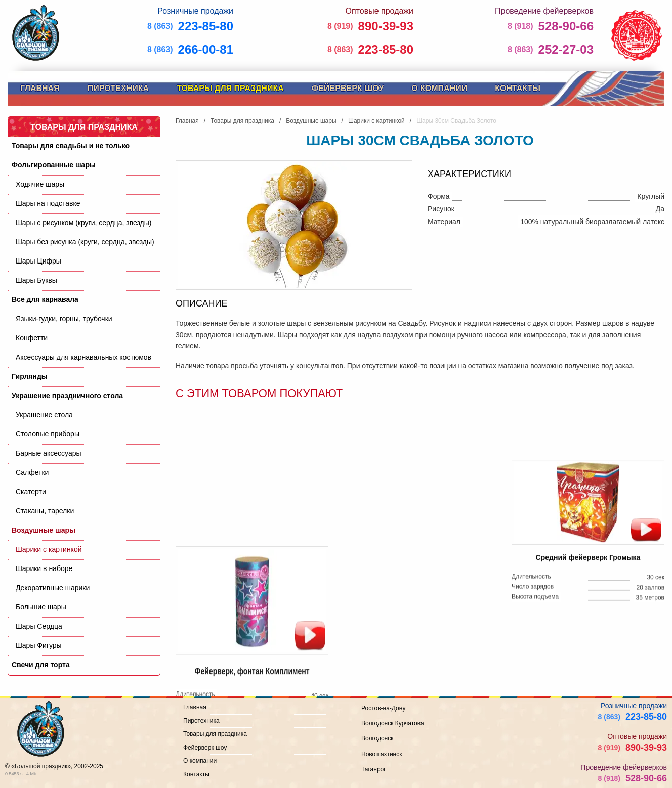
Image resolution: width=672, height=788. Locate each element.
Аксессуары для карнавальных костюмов (83, 357)
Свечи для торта (41, 665)
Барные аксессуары (49, 453)
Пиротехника (118, 88)
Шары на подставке (48, 203)
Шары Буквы (36, 280)
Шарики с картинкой (49, 549)
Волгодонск (377, 738)
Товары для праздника (230, 88)
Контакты (518, 88)
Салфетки (32, 472)
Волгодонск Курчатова (393, 723)
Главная (40, 88)
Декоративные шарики (53, 588)
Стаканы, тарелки (45, 511)
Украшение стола (44, 415)
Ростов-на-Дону (383, 708)
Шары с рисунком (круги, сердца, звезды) (83, 223)
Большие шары (41, 607)
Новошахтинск (382, 754)
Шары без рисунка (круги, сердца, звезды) (85, 242)
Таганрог (374, 769)
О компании (439, 88)
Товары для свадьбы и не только (71, 146)
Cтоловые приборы (48, 434)
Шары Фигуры (39, 645)
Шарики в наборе (44, 568)
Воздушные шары (44, 530)
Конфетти (32, 338)
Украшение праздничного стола (67, 396)
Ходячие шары (40, 184)
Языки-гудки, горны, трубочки (64, 319)
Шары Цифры (38, 261)
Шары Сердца (39, 626)
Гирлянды (30, 376)
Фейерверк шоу (348, 88)
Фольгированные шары (54, 165)
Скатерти (31, 492)
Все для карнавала (45, 299)
